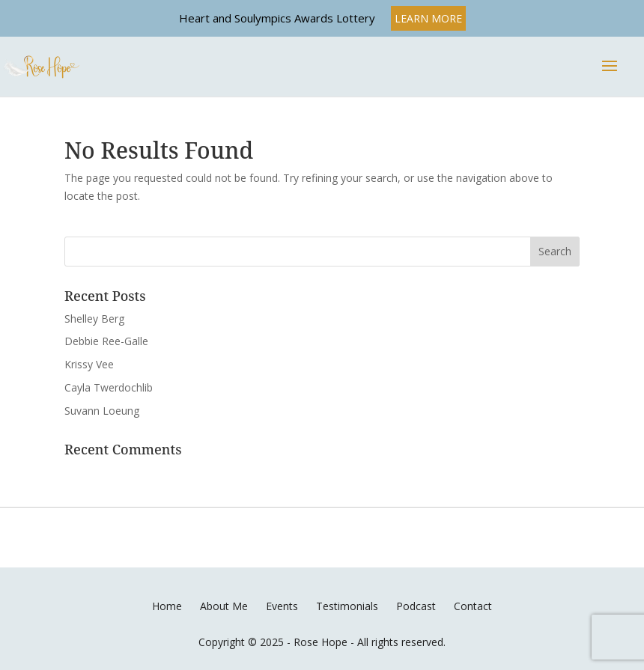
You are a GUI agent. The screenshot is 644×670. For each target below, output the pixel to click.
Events (282, 606)
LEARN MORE (428, 18)
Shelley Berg (94, 319)
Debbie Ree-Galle (106, 341)
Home (167, 606)
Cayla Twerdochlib (109, 387)
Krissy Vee (89, 364)
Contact (473, 606)
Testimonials (347, 606)
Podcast (416, 606)
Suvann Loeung (102, 411)
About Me (224, 606)
